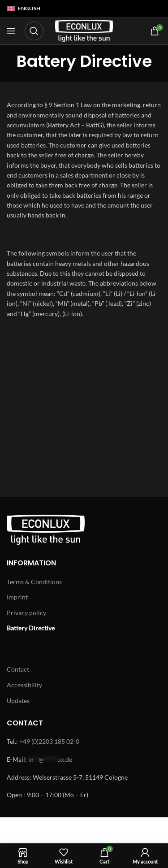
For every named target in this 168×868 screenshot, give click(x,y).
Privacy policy (26, 613)
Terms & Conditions (34, 582)
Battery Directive (31, 628)
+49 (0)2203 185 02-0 (49, 741)
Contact (18, 669)
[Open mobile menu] (11, 31)
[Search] (34, 31)
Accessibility (24, 685)
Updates (18, 701)
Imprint (17, 597)
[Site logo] (84, 30)
